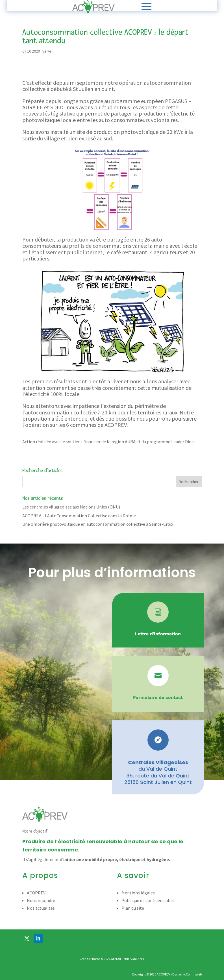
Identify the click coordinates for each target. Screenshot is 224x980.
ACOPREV (36, 893)
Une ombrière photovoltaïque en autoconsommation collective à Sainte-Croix (98, 524)
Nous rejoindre (41, 900)
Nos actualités (41, 908)
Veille (47, 51)
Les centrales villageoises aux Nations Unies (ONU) (71, 507)
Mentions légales (138, 893)
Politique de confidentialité (148, 900)
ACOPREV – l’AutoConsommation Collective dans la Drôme (79, 516)
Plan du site (133, 908)
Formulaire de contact (158, 697)
